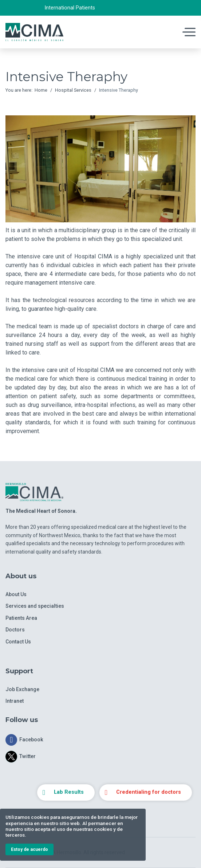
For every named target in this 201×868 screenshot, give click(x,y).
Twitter (27, 756)
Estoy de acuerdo (29, 849)
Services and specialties (35, 606)
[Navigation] (167, 32)
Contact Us (18, 642)
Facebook (31, 740)
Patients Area (21, 618)
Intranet (15, 701)
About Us (16, 594)
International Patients (70, 8)
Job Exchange (22, 689)
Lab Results (69, 792)
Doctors (15, 630)
